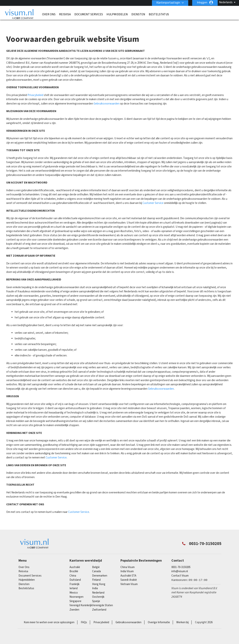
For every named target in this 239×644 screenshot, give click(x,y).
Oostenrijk (98, 590)
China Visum (128, 560)
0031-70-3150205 (181, 560)
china (73, 568)
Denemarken (100, 568)
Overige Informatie (159, 615)
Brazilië (74, 564)
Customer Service (153, 196)
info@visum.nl (180, 564)
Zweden (74, 602)
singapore (75, 594)
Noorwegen (76, 590)
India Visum (127, 564)
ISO (65, 631)
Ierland (74, 581)
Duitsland (75, 573)
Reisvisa (65, 14)
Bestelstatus (159, 14)
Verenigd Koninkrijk (81, 598)
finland (96, 573)
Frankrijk (74, 577)
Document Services (89, 14)
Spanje (96, 594)
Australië (75, 560)
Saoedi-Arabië (129, 573)
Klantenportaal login (168, 3)
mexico (74, 585)
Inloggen (202, 3)
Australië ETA (128, 568)
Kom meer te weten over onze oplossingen (49, 615)
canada (96, 564)
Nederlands (226, 2)
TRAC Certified (174, 631)
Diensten (138, 14)
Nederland (98, 585)
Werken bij (182, 615)
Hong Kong (99, 577)
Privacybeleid (35, 88)
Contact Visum (180, 568)
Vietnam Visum (129, 577)
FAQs (84, 615)
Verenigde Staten (103, 598)
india (95, 581)
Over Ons (49, 14)
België (96, 560)
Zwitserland (99, 602)
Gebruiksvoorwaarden (107, 96)
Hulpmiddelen (117, 14)
